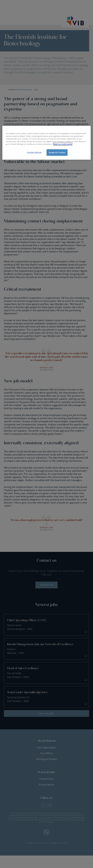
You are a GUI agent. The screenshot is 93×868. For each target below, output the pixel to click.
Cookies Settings (34, 152)
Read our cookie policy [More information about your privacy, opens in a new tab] (63, 144)
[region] (46, 143)
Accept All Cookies (57, 152)
